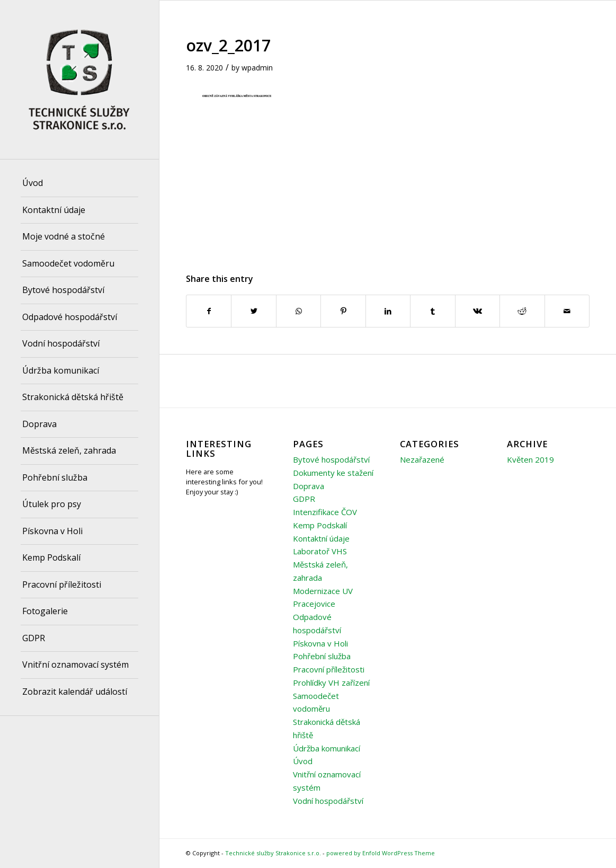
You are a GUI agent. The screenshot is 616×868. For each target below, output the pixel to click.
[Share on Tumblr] (432, 311)
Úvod (303, 761)
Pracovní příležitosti (329, 669)
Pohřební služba (322, 656)
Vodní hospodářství (328, 801)
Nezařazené (422, 459)
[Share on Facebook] (209, 311)
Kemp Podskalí (320, 525)
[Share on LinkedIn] (388, 311)
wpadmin (257, 68)
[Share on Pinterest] (343, 311)
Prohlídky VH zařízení (331, 683)
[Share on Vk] (477, 311)
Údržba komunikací (327, 748)
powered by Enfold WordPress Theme (381, 853)
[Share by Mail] (567, 311)
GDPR (304, 499)
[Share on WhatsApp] (298, 311)
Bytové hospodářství (331, 459)
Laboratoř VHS (320, 551)
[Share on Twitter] (253, 311)
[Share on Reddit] (522, 311)
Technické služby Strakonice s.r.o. (273, 853)
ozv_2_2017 (228, 45)
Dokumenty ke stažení (333, 473)
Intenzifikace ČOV (325, 512)
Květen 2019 (530, 459)
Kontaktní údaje (321, 538)
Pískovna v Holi (320, 643)
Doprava (309, 486)
